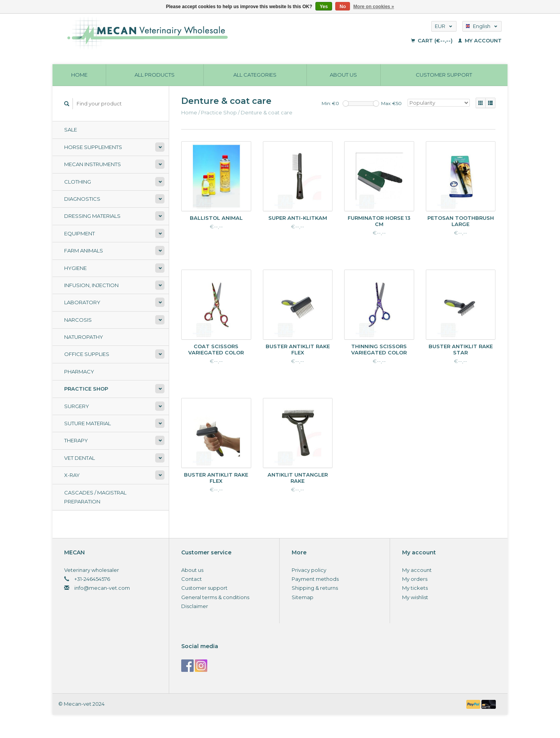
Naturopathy (84, 337)
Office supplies (87, 354)
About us (343, 75)
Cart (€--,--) (433, 40)
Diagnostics (82, 199)
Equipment (80, 233)
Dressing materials (92, 216)
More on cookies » (374, 7)
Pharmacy (79, 372)
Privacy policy (309, 570)
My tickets (415, 588)
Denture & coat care (267, 112)
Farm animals (84, 251)
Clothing (78, 182)
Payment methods (315, 579)
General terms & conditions (215, 597)
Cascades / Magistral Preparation (95, 497)
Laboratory (82, 302)
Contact (192, 579)
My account (480, 40)
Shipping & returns (315, 588)
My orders (415, 579)
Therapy (76, 440)
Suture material (87, 423)
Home (79, 75)
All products (155, 75)
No (343, 7)
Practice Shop (86, 389)
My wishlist (415, 597)
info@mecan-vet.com (102, 588)
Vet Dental (80, 458)
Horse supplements (93, 147)
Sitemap (303, 597)
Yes (324, 7)
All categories (255, 75)
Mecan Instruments (93, 164)
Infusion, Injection (91, 285)
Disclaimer (195, 606)
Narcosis (78, 320)
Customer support (444, 75)
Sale (71, 130)
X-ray (72, 475)
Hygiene (75, 268)
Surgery (77, 406)
